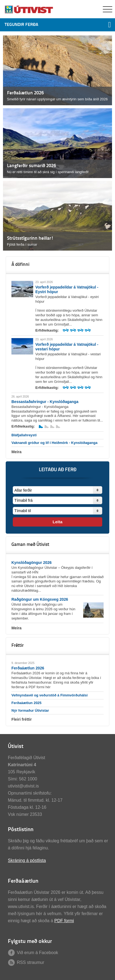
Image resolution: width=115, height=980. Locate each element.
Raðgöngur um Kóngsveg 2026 (40, 599)
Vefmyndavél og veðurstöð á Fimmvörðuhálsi (49, 695)
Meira (16, 452)
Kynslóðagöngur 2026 (32, 563)
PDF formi (64, 921)
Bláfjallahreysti (24, 435)
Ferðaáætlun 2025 (27, 703)
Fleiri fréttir (22, 719)
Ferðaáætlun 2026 (28, 668)
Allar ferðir (23, 490)
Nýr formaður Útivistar (30, 710)
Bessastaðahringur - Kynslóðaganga (45, 402)
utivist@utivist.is (23, 786)
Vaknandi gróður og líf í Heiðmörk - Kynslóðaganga (54, 443)
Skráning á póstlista (27, 860)
